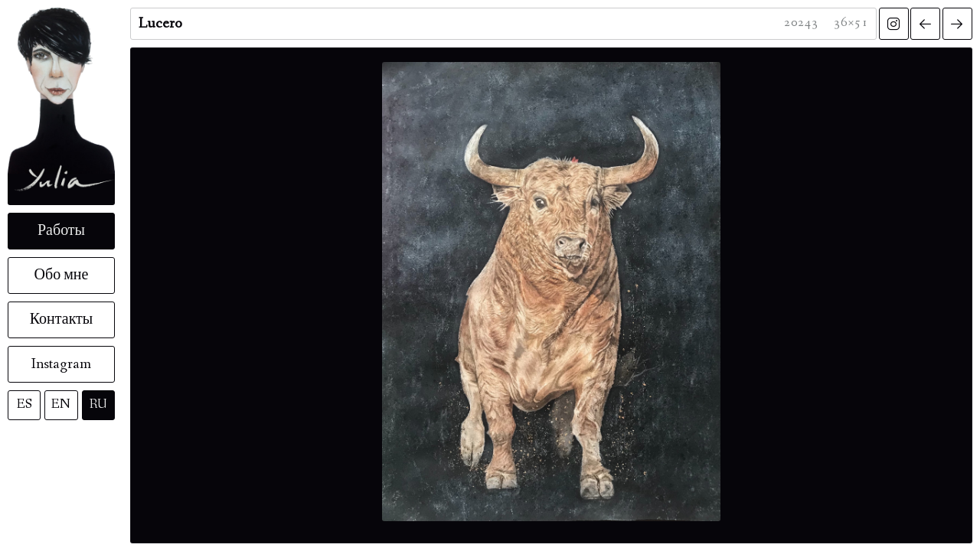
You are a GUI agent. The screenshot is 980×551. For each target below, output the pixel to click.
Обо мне (62, 275)
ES (24, 404)
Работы (61, 231)
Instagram (61, 364)
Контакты (62, 320)
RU (98, 404)
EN (61, 404)
